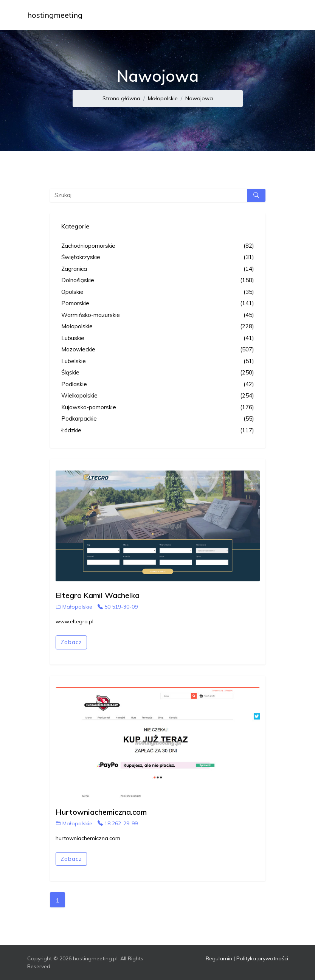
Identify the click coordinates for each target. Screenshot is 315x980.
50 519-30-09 (118, 607)
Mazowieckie (158, 350)
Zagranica (158, 269)
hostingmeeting (55, 15)
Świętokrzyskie (158, 257)
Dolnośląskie (158, 280)
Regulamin (219, 958)
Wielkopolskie (158, 396)
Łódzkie (158, 431)
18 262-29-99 (118, 823)
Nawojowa (199, 98)
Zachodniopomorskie (158, 246)
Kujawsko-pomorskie (158, 408)
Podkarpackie (158, 419)
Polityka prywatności (262, 958)
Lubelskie (158, 361)
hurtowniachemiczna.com (88, 838)
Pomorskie (158, 304)
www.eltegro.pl (74, 621)
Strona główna (121, 98)
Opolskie (158, 292)
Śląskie (158, 373)
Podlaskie (158, 384)
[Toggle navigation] (278, 15)
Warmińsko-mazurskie (158, 315)
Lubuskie (158, 338)
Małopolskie (163, 98)
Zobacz (71, 642)
